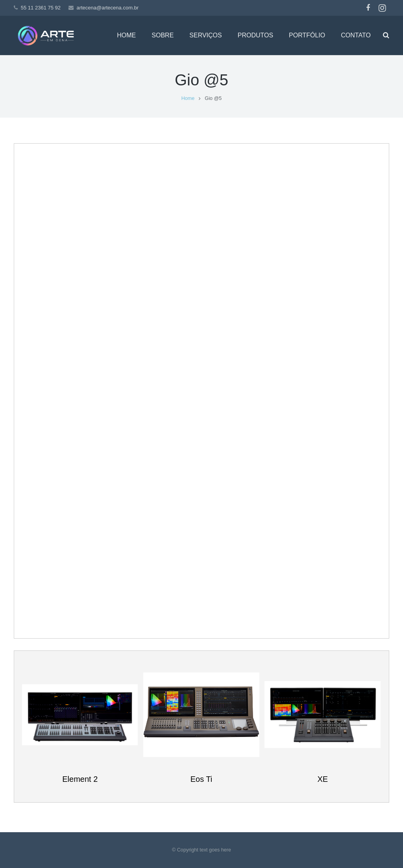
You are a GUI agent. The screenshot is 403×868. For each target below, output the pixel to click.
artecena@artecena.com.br (107, 8)
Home (188, 98)
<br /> (201, 390)
